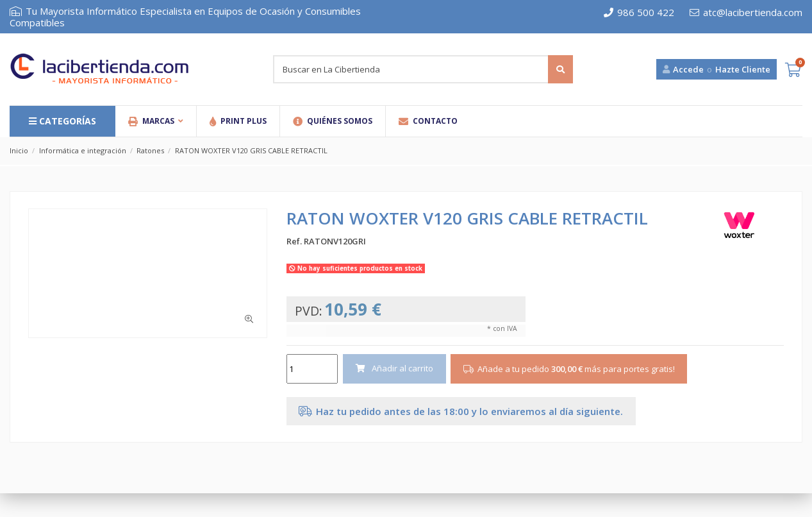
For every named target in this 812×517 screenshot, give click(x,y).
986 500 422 (639, 12)
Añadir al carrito (394, 368)
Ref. (294, 241)
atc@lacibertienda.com (746, 12)
